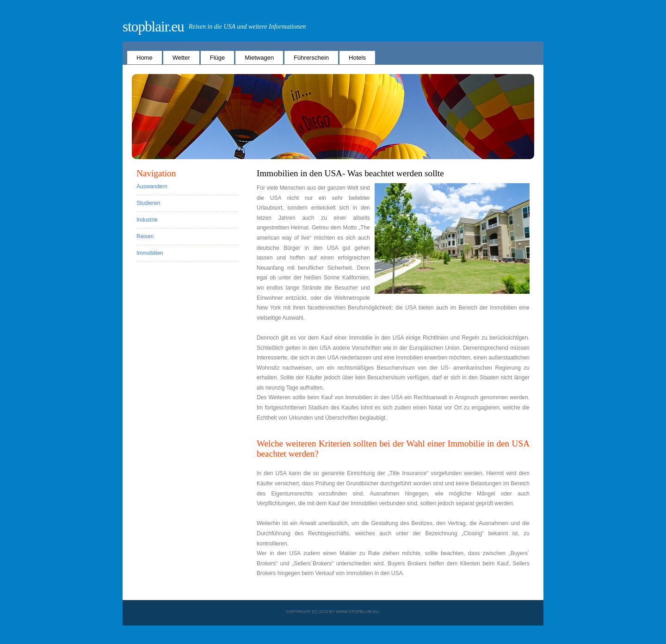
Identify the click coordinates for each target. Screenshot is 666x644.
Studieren (148, 203)
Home (145, 58)
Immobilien (150, 253)
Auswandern (152, 186)
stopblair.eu (153, 27)
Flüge (218, 58)
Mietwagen (259, 58)
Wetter (181, 58)
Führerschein (311, 58)
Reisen (145, 236)
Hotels (357, 58)
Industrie (147, 220)
